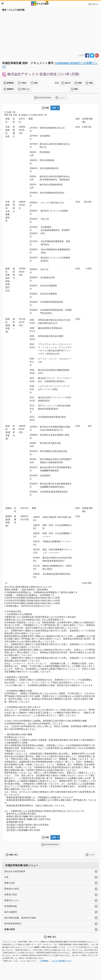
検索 (80, 83)
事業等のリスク (12, 900)
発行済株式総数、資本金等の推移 (20, 918)
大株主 (24, 83)
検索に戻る (13, 855)
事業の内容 (10, 883)
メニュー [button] (2, 3)
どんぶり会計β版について (62, 961)
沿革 (6, 877)
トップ (92, 855)
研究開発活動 (11, 906)
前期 (47, 108)
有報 (91, 83)
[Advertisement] (50, 32)
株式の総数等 (11, 912)
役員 (36, 83)
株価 (76, 89)
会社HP (68, 83)
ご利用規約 (44, 961)
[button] (94, 4)
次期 (54, 108)
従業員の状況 (11, 895)
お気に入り (26, 89)
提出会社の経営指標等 (15, 871)
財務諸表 (10, 83)
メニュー (62, 98)
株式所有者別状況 (45, 98)
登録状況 (10, 89)
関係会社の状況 (12, 889)
